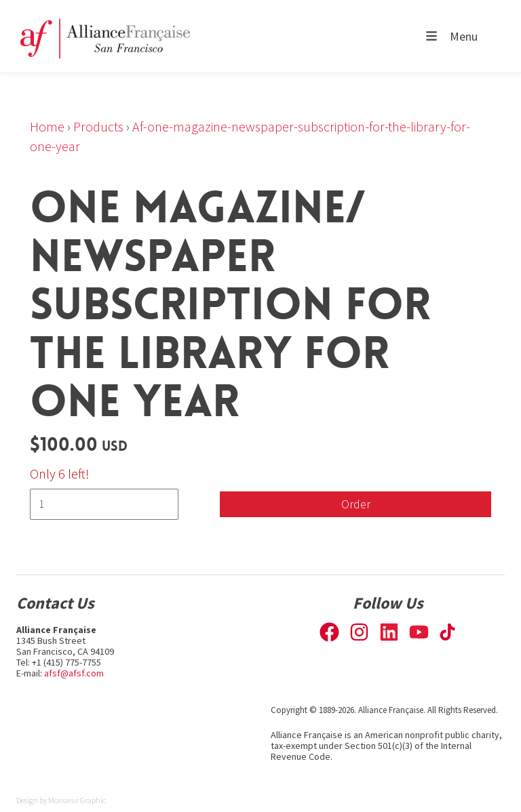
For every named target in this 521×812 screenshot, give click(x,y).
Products (98, 126)
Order (356, 504)
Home (47, 126)
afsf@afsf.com (74, 673)
